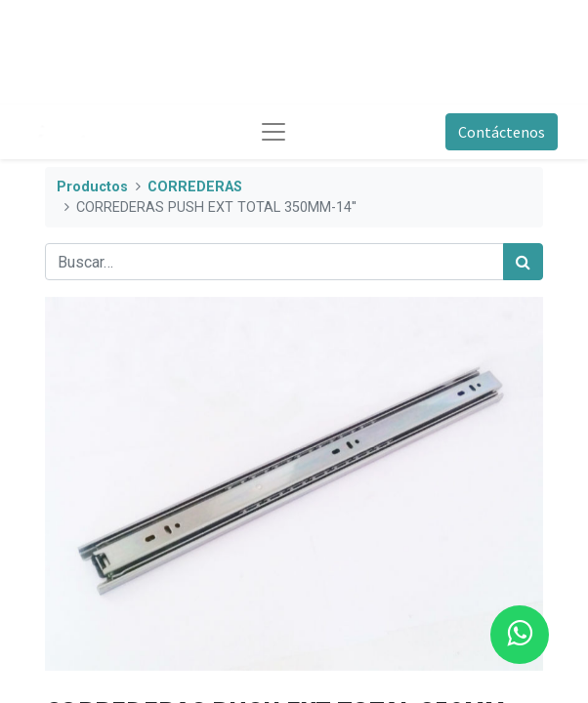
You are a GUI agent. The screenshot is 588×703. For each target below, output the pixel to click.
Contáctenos (502, 132)
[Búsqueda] (523, 262)
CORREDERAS (195, 187)
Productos (92, 187)
